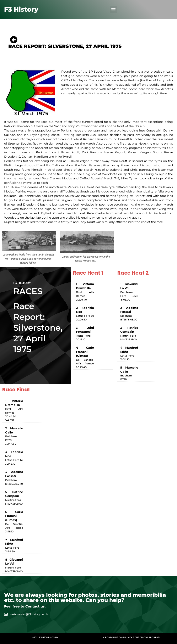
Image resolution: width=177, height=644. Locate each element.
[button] (114, 10)
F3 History (21, 9)
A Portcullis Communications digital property (132, 637)
